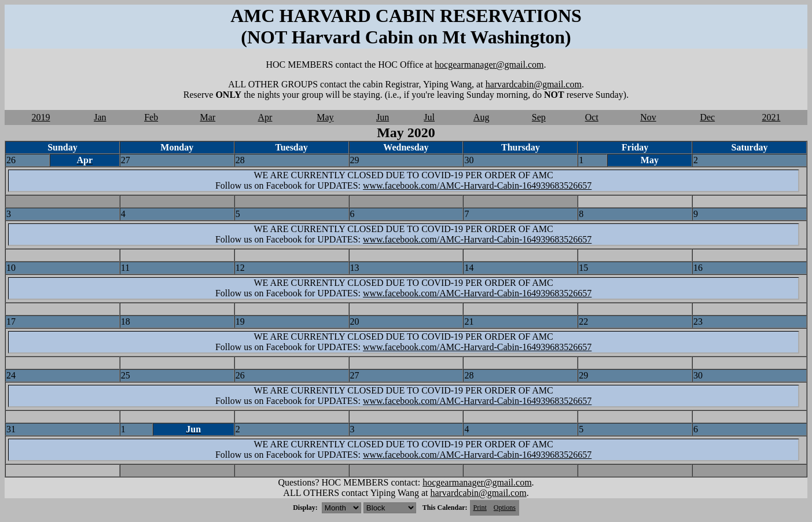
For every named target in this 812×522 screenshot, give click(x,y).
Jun (383, 117)
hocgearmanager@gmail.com (489, 65)
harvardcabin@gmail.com (534, 84)
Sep (539, 117)
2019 (41, 117)
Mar (207, 117)
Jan (100, 117)
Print (480, 508)
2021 (771, 117)
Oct (592, 117)
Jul (429, 117)
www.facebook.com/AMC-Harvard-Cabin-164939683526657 (477, 185)
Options (505, 508)
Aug (482, 117)
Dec (707, 117)
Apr (265, 117)
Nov (648, 117)
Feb (151, 117)
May (325, 117)
